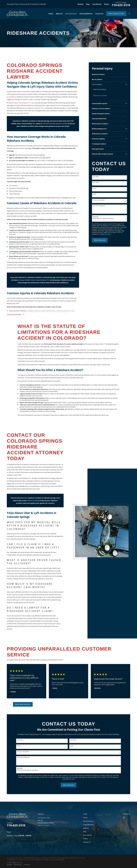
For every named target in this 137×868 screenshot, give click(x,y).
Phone (95, 188)
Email (94, 194)
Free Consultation (116, 14)
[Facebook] (124, 818)
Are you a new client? (99, 200)
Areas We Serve (88, 825)
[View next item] (11, 704)
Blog (88, 4)
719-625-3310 (121, 5)
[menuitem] (109, 74)
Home (85, 818)
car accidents (11, 97)
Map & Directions (44, 825)
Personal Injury (88, 821)
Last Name (96, 182)
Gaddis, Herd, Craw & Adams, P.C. (20, 103)
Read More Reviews (23, 704)
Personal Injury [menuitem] (71, 14)
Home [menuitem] (51, 14)
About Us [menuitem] (59, 14)
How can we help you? (99, 206)
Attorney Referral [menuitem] (86, 14)
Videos (107, 4)
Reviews (81, 4)
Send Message (100, 240)
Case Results (97, 4)
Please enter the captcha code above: (103, 219)
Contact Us (87, 842)
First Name (96, 177)
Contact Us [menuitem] (99, 14)
